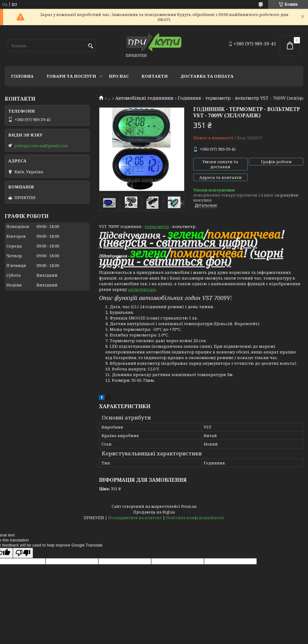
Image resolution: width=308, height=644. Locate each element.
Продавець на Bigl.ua (154, 512)
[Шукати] (90, 46)
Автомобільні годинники (144, 98)
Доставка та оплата (207, 76)
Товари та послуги (71, 76)
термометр (157, 226)
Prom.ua (189, 506)
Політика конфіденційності (195, 518)
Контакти (155, 76)
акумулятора (142, 289)
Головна (22, 76)
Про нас (119, 76)
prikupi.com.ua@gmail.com (41, 146)
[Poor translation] (23, 553)
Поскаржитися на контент (135, 518)
